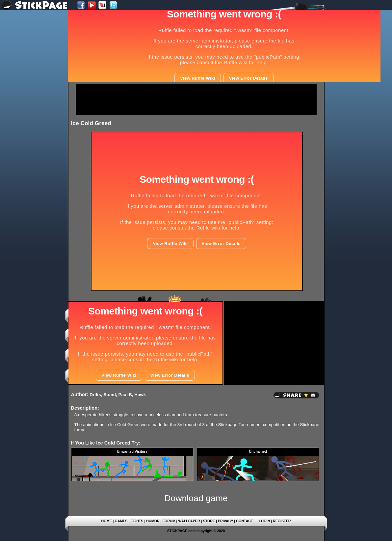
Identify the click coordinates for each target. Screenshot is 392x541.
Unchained (258, 451)
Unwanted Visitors (132, 451)
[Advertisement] (196, 99)
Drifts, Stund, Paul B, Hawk (118, 395)
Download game (196, 498)
